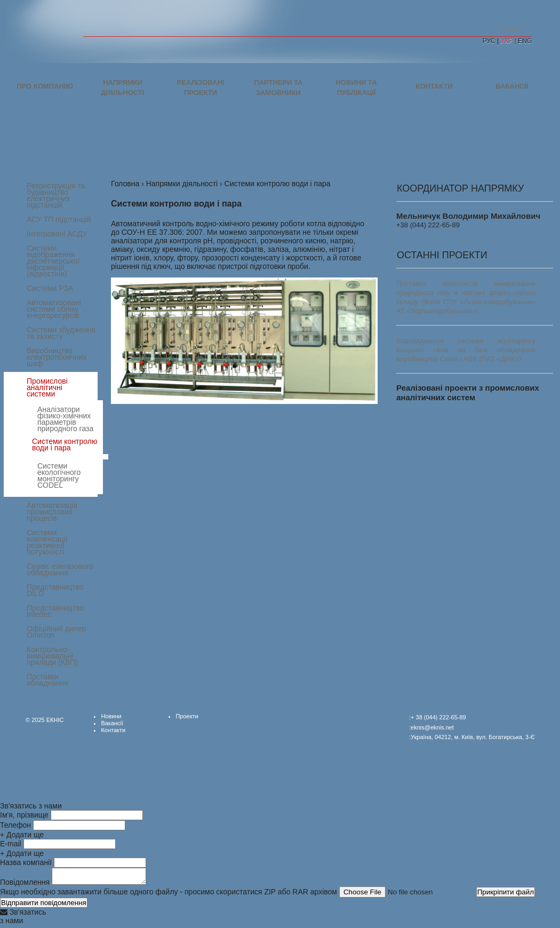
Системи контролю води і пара (65, 445)
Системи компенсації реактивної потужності (47, 542)
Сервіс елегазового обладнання (60, 569)
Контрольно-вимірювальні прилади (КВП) (52, 656)
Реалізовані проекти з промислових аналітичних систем (468, 392)
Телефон (15, 825)
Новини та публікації (356, 88)
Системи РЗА (50, 288)
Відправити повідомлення (44, 906)
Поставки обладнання (47, 680)
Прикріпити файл (506, 895)
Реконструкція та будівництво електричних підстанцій (56, 195)
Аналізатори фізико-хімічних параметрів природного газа (65, 419)
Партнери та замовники (278, 88)
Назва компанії (26, 862)
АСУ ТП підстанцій (59, 219)
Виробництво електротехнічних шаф (57, 357)
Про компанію (45, 86)
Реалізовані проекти (201, 88)
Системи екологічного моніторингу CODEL (59, 475)
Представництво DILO (55, 590)
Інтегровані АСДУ (57, 234)
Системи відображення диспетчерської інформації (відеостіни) (53, 261)
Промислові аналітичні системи (47, 387)
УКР (507, 41)
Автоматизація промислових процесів (52, 512)
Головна (125, 184)
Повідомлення (25, 885)
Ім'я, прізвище (24, 815)
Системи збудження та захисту (61, 333)
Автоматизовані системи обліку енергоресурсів (54, 309)
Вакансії (512, 86)
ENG (525, 41)
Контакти (434, 86)
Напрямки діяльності (123, 88)
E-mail (11, 844)
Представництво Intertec (55, 611)
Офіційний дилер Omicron (56, 632)
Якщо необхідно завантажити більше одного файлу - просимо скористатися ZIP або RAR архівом (169, 895)
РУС (489, 41)
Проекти (187, 716)
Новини (111, 716)
